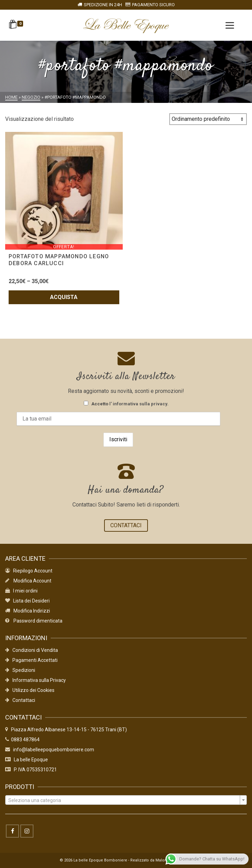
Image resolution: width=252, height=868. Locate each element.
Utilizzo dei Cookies (30, 690)
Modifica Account (28, 581)
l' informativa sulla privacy (138, 404)
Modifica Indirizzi (28, 611)
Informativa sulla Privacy (36, 680)
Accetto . (126, 404)
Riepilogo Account (29, 571)
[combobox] (126, 800)
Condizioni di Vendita (32, 650)
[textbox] (126, 800)
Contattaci (20, 700)
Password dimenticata (34, 621)
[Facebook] (12, 831)
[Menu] (230, 25)
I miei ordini (21, 591)
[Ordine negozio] (208, 119)
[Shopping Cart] (17, 25)
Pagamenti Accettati (31, 660)
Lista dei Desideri (27, 601)
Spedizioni (20, 670)
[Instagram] (27, 831)
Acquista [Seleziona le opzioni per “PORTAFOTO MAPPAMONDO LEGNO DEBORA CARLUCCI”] (64, 297)
